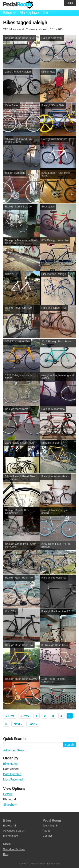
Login (70, 3)
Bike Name (10, 764)
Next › (18, 724)
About (46, 831)
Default (8, 794)
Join (46, 13)
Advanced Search (15, 750)
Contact (47, 836)
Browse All (9, 826)
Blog (6, 854)
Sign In (54, 826)
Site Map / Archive (14, 849)
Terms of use (53, 864)
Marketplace (29, 13)
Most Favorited (13, 779)
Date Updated (12, 774)
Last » (33, 724)
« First (10, 716)
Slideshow (10, 805)
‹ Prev (25, 716)
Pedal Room (18, 5)
